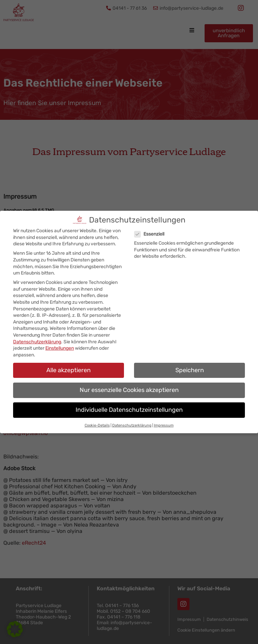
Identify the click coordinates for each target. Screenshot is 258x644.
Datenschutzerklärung (37, 337)
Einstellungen (60, 344)
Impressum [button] (164, 421)
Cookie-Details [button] (97, 421)
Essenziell (152, 230)
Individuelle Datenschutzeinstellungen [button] (129, 405)
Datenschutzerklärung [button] (132, 421)
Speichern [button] (190, 365)
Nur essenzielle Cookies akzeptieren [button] (129, 385)
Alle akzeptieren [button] (69, 365)
